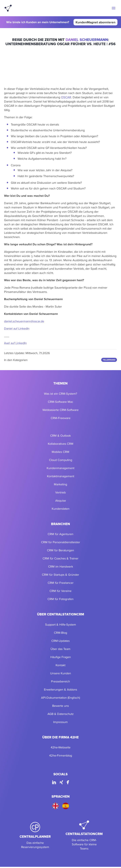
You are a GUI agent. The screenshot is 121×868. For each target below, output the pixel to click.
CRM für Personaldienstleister (61, 542)
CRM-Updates (60, 641)
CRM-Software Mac (60, 402)
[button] (114, 8)
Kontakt (60, 665)
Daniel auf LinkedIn (17, 328)
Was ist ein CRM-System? (60, 394)
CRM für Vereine (60, 591)
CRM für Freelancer (61, 583)
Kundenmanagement (60, 468)
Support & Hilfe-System (61, 624)
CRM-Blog (60, 633)
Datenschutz (65, 714)
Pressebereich (60, 681)
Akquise (61, 500)
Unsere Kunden (61, 673)
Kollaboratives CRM (61, 444)
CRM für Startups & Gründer (60, 575)
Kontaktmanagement (61, 476)
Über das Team (60, 649)
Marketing (60, 484)
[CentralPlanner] (35, 836)
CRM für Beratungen (60, 550)
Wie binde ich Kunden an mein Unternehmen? (38, 22)
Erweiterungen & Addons (60, 689)
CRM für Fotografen (60, 599)
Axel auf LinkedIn (15, 343)
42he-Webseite (61, 747)
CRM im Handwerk (61, 566)
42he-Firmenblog (61, 755)
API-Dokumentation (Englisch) (60, 698)
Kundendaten (61, 509)
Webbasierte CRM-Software (60, 410)
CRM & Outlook (60, 436)
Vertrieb (60, 492)
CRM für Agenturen (60, 534)
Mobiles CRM (60, 452)
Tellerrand (109, 360)
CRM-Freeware (61, 418)
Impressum (60, 722)
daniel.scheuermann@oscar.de (24, 321)
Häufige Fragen (61, 657)
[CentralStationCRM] (84, 836)
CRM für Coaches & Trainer (60, 558)
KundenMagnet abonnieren (95, 22)
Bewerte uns (60, 706)
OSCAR (66, 97)
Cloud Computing (61, 460)
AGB (50, 714)
